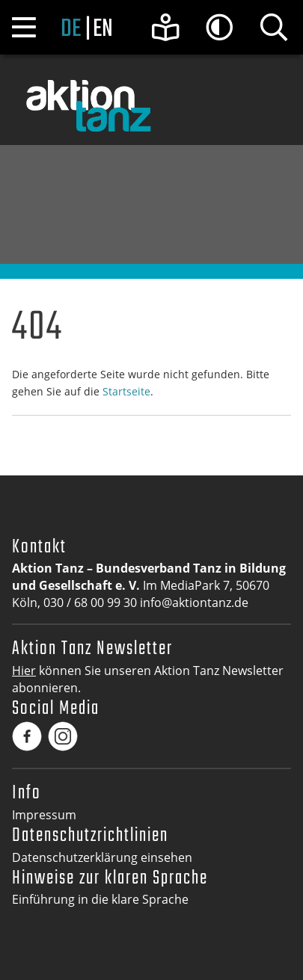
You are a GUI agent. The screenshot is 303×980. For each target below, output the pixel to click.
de (71, 29)
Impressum (44, 815)
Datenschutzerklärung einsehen (102, 857)
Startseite (126, 391)
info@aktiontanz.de (194, 603)
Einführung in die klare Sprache (100, 899)
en (103, 29)
